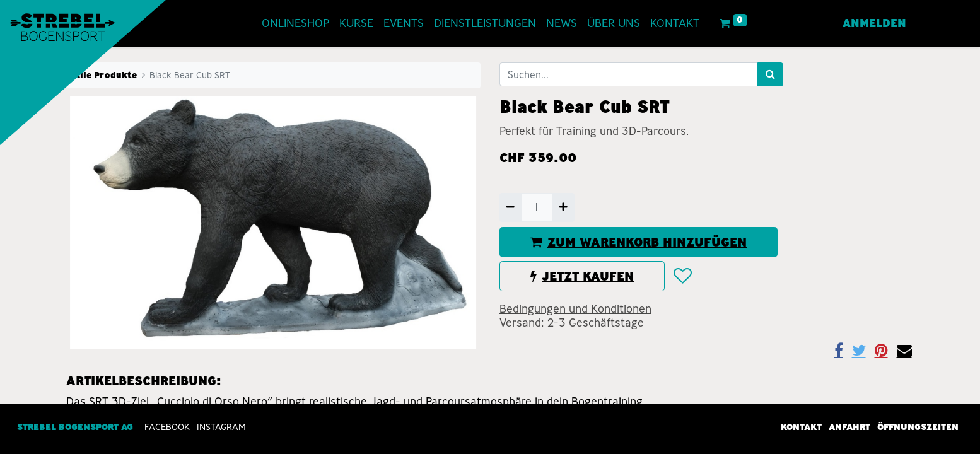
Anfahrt (849, 428)
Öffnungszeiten (918, 428)
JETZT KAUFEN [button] (582, 276)
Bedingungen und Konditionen (575, 309)
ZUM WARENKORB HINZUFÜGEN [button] (639, 242)
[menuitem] (295, 24)
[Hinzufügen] (563, 207)
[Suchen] (770, 74)
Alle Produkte (105, 75)
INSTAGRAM (221, 428)
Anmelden (874, 23)
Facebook (167, 428)
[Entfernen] (510, 207)
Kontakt (801, 428)
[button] (682, 276)
